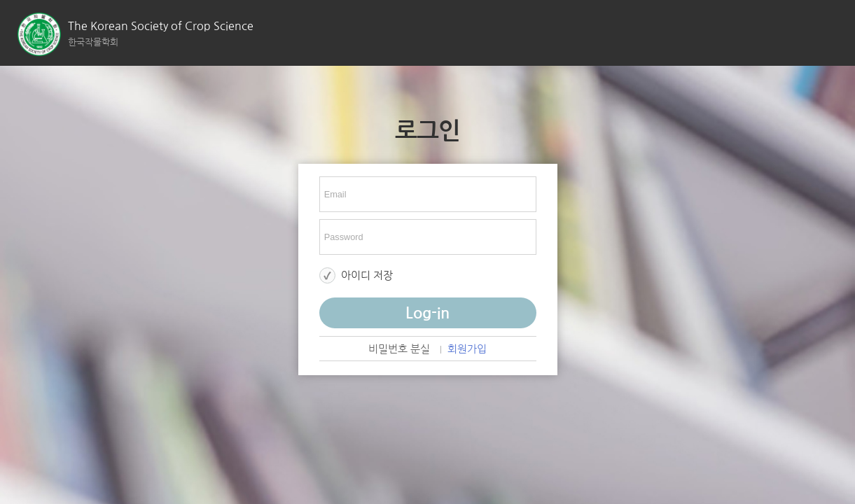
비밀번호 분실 (399, 349)
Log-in (427, 313)
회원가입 (467, 349)
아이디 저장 (367, 275)
